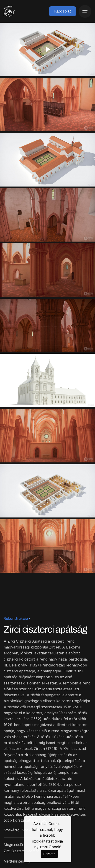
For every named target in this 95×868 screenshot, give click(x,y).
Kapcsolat (63, 11)
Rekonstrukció (16, 619)
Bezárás (49, 854)
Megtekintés (17, 862)
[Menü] (85, 11)
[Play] (48, 49)
